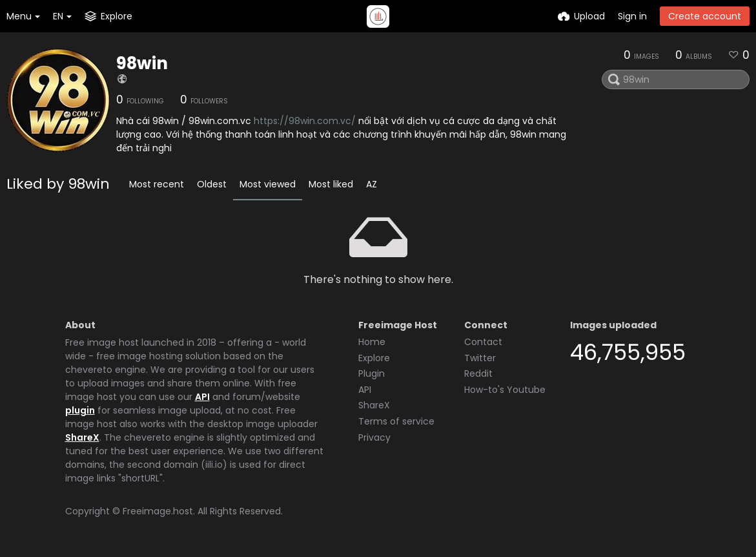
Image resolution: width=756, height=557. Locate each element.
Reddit (478, 373)
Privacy (374, 437)
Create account (705, 16)
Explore (374, 358)
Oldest (212, 184)
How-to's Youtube (505, 390)
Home (372, 342)
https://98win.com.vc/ (305, 121)
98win (142, 63)
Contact (483, 342)
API (202, 397)
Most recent (157, 184)
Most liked (331, 184)
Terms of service (396, 421)
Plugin (372, 373)
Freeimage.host (158, 511)
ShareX (82, 437)
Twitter (480, 358)
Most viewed (268, 184)
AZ (372, 184)
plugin (80, 410)
